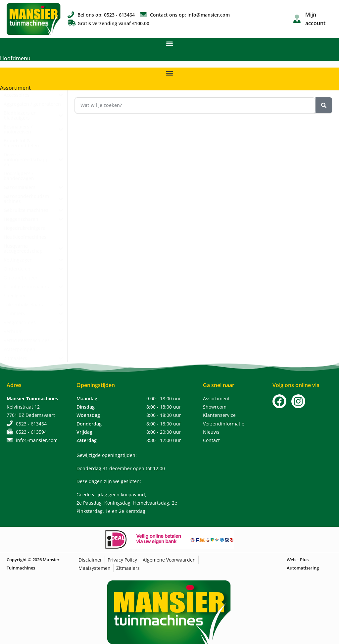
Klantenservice (219, 415)
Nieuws (211, 432)
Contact (211, 440)
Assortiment (15, 88)
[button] (170, 44)
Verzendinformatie (224, 424)
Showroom (215, 407)
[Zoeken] (324, 105)
